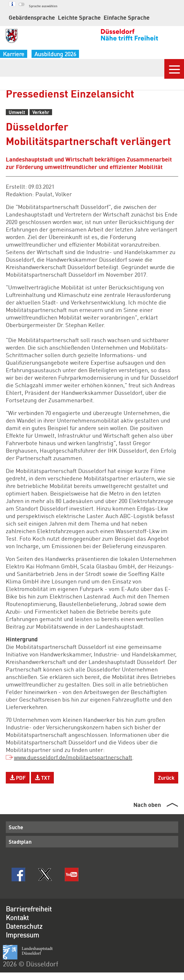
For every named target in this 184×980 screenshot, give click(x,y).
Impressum (22, 935)
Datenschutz (24, 926)
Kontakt (17, 917)
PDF (18, 778)
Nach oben (147, 805)
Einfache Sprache (127, 17)
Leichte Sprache (79, 17)
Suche (16, 827)
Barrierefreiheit (29, 909)
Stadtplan (20, 842)
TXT (42, 778)
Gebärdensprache (32, 17)
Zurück (166, 778)
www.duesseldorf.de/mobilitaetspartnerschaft (73, 757)
